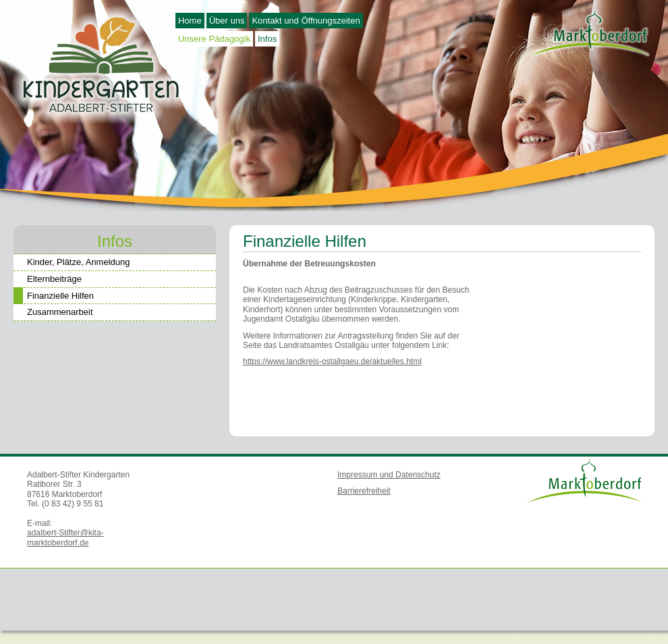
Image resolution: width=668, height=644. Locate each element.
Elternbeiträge (54, 279)
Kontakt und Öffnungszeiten (306, 21)
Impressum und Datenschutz (389, 475)
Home (190, 21)
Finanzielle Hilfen (54, 296)
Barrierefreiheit (364, 491)
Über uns (227, 21)
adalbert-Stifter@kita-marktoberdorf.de (65, 537)
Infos (267, 39)
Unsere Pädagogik (214, 39)
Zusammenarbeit (60, 312)
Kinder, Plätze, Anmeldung (79, 262)
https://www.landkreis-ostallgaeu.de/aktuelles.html (332, 361)
